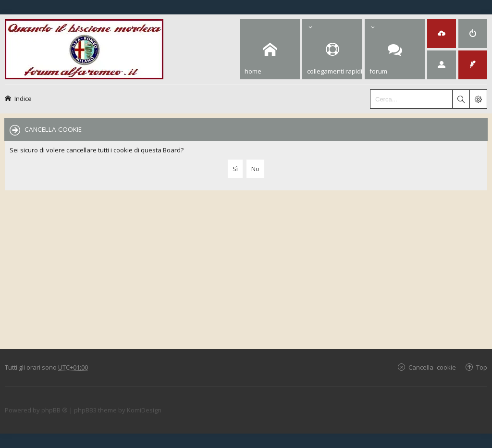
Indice (23, 98)
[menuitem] (442, 34)
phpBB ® (55, 410)
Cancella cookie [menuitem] (432, 367)
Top (482, 367)
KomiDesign (144, 410)
